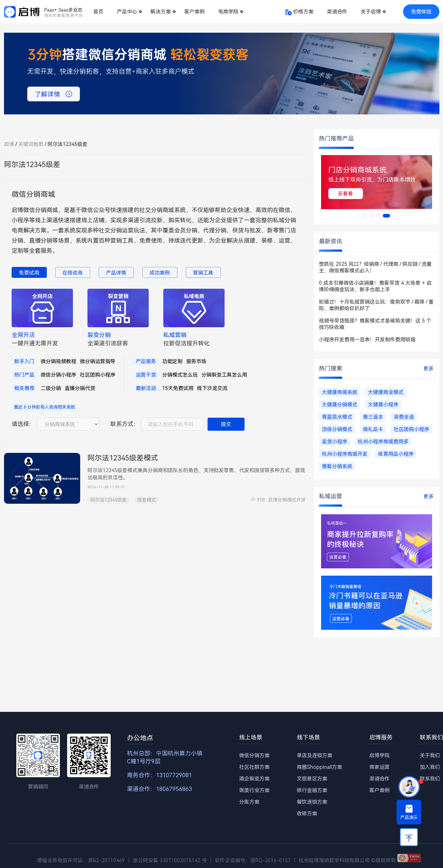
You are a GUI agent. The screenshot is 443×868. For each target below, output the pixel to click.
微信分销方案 (254, 755)
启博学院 (380, 755)
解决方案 (161, 12)
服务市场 (196, 361)
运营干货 (146, 375)
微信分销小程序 (58, 375)
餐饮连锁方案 (312, 802)
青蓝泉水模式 (337, 417)
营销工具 (203, 273)
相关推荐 (24, 388)
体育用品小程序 (396, 454)
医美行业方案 (254, 790)
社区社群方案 (254, 767)
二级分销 (51, 388)
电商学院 (228, 12)
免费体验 (421, 12)
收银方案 (307, 814)
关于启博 (371, 12)
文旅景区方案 (312, 779)
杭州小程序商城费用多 (383, 442)
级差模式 (147, 500)
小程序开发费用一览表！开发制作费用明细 (367, 340)
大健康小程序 (383, 405)
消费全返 (404, 417)
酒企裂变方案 (254, 779)
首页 (98, 12)
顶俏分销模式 (337, 429)
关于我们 (430, 755)
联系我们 (430, 779)
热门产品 (24, 375)
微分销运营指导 (98, 361)
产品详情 (116, 273)
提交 (226, 424)
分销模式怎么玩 (180, 375)
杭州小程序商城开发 (345, 454)
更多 (428, 369)
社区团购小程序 (98, 375)
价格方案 (303, 12)
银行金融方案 (312, 790)
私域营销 (175, 335)
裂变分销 (99, 335)
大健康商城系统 (340, 392)
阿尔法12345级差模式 (123, 458)
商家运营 (380, 767)
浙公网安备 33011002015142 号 (170, 860)
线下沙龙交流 (212, 388)
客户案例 (194, 12)
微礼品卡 (373, 429)
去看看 (345, 194)
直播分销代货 (80, 388)
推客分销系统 (337, 466)
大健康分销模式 (340, 405)
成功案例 (160, 273)
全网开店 (23, 335)
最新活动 (146, 388)
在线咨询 (73, 273)
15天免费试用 (178, 388)
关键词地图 (31, 144)
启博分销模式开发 (287, 500)
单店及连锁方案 (315, 755)
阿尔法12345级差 (108, 500)
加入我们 (430, 767)
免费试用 (29, 273)
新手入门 (24, 361)
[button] (365, 216)
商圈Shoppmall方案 (319, 767)
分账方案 (249, 802)
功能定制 (172, 361)
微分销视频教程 (58, 361)
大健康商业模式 (386, 392)
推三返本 (373, 417)
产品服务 (146, 361)
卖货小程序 (335, 442)
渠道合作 (337, 12)
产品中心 (127, 12)
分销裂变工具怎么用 (224, 375)
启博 (9, 144)
